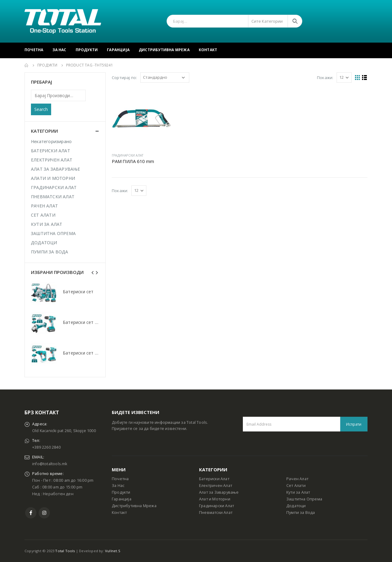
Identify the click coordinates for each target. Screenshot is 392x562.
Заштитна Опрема (304, 499)
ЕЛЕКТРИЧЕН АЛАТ (52, 160)
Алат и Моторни (215, 499)
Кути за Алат (298, 492)
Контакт (208, 50)
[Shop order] (165, 78)
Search (41, 109)
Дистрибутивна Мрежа (164, 50)
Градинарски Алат (217, 506)
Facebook (31, 513)
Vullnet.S (113, 551)
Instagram (44, 513)
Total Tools (65, 551)
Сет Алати (296, 486)
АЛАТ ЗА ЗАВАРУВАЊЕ (56, 169)
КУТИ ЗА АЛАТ (47, 224)
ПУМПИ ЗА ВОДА (50, 252)
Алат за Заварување (219, 492)
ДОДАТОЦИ (44, 243)
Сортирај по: (124, 78)
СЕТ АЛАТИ (43, 215)
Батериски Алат (214, 479)
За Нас (59, 50)
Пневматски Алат (216, 513)
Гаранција (118, 50)
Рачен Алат (297, 479)
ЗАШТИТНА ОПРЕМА (53, 233)
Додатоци (296, 506)
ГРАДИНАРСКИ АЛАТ (128, 155)
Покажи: (325, 78)
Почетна (34, 50)
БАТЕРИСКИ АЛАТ (51, 151)
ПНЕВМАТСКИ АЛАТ (53, 197)
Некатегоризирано (51, 141)
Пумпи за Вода (301, 513)
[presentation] (93, 272)
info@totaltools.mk (50, 464)
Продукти (87, 50)
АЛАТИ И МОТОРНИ (53, 178)
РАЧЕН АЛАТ (44, 206)
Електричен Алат (216, 486)
